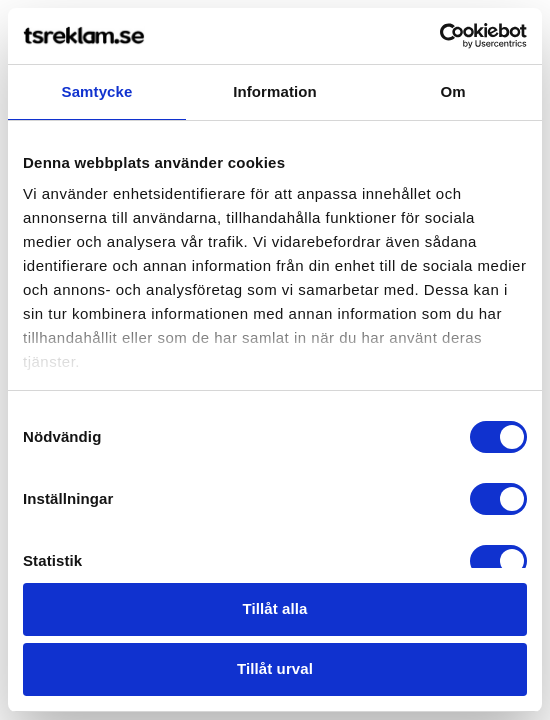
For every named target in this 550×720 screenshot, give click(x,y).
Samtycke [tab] (97, 91)
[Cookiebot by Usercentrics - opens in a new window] (439, 36)
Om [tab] (452, 91)
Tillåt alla (274, 608)
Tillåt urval (275, 668)
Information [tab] (275, 91)
